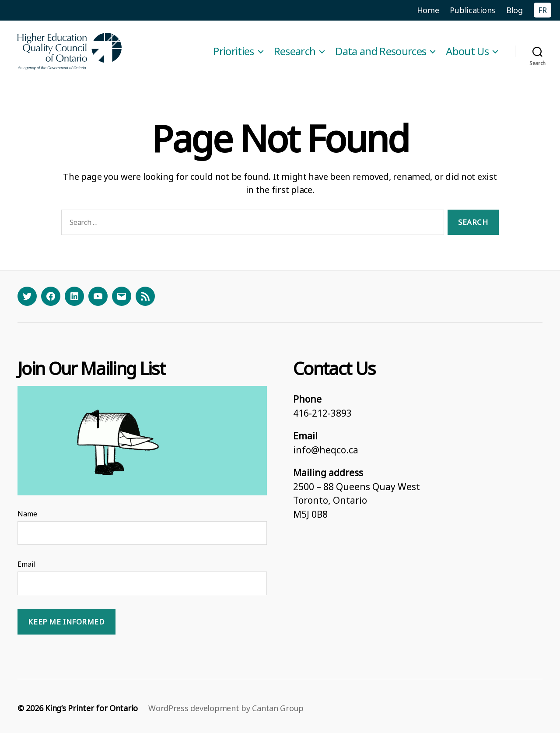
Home (428, 10)
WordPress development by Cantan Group (226, 708)
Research (295, 51)
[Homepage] (70, 51)
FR (542, 10)
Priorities (233, 51)
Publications (472, 10)
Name (27, 514)
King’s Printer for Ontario (91, 708)
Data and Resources (381, 51)
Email (27, 564)
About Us (467, 51)
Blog (514, 10)
